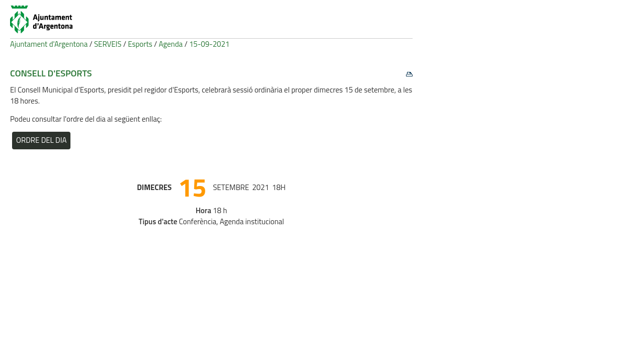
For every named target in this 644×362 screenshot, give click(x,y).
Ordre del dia (41, 140)
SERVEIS (108, 44)
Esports (140, 44)
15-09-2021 (209, 44)
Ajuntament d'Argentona (49, 44)
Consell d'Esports (51, 73)
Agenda (171, 44)
